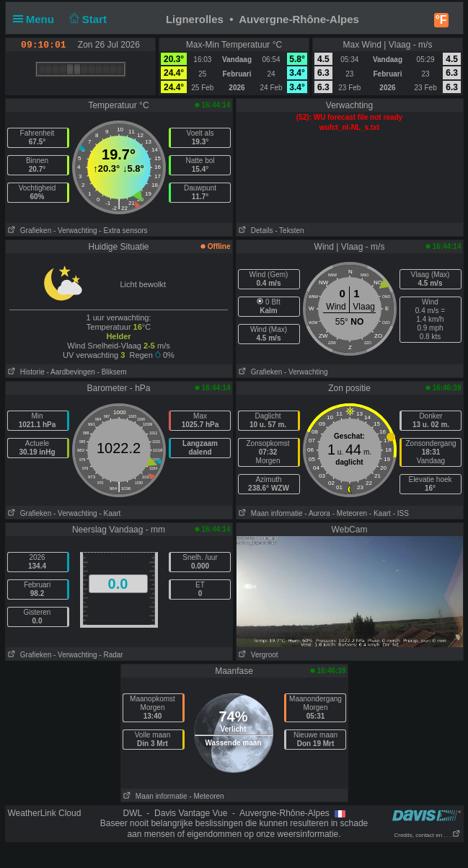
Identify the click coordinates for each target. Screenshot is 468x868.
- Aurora (317, 513)
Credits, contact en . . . (427, 835)
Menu (37, 19)
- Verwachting (75, 231)
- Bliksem (112, 372)
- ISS (401, 513)
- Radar (111, 655)
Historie (25, 372)
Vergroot (257, 655)
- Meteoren (350, 513)
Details (255, 231)
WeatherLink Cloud (45, 813)
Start (86, 19)
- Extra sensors (123, 231)
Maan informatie (270, 513)
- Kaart (110, 513)
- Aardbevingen (71, 372)
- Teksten (289, 231)
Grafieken (29, 231)
